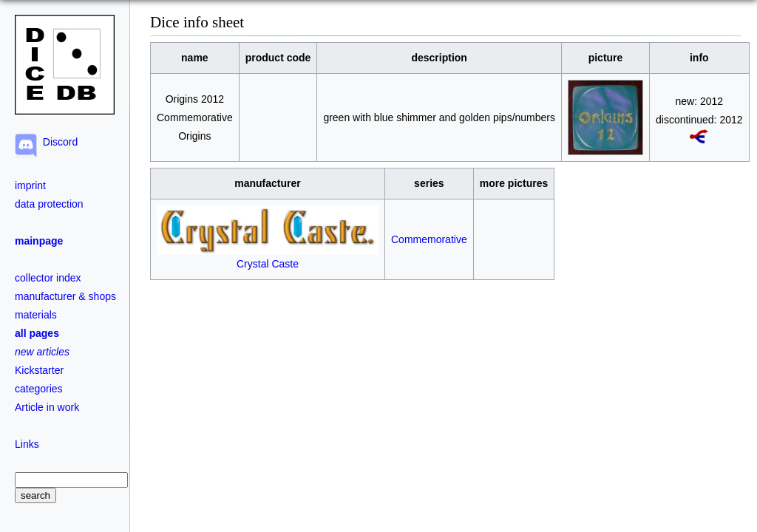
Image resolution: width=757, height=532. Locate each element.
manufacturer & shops (65, 296)
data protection (49, 204)
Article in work (47, 407)
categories (39, 389)
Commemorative (429, 239)
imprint (30, 185)
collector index (48, 278)
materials (36, 315)
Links (27, 444)
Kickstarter (39, 370)
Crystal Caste (268, 258)
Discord (57, 142)
